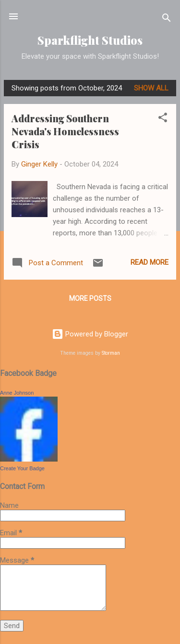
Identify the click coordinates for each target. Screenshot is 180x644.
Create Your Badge (22, 468)
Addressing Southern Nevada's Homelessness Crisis (65, 131)
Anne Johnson (17, 393)
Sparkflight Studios (90, 40)
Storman (111, 353)
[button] (163, 119)
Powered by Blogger (90, 334)
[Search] (167, 19)
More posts (90, 298)
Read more (150, 262)
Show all (151, 88)
